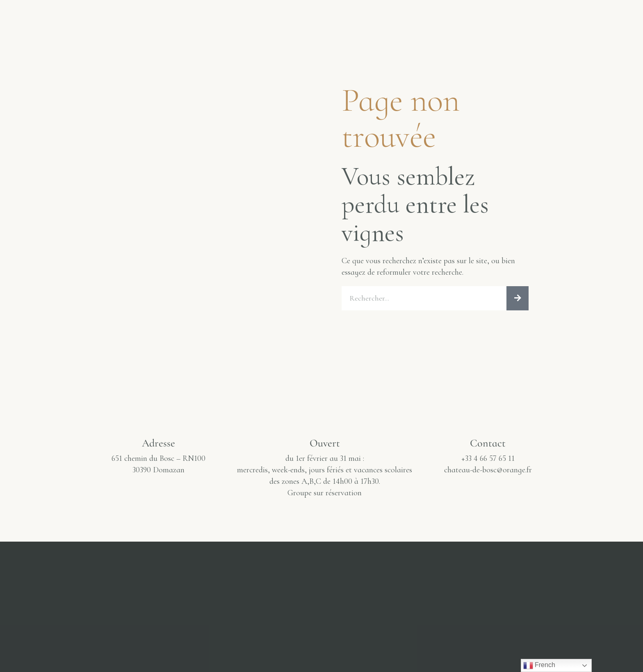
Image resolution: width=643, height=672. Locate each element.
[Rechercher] (518, 299)
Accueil (43, 16)
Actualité (410, 16)
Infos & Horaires (544, 16)
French (539, 665)
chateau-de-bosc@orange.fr (488, 472)
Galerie (165, 16)
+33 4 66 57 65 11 (488, 460)
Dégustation (228, 16)
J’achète (470, 16)
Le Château (104, 16)
